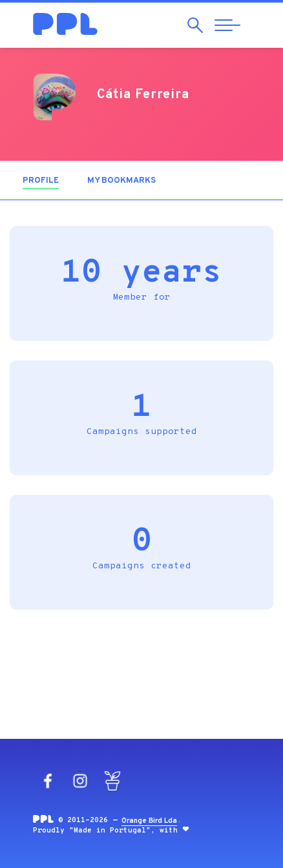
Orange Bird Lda (149, 821)
